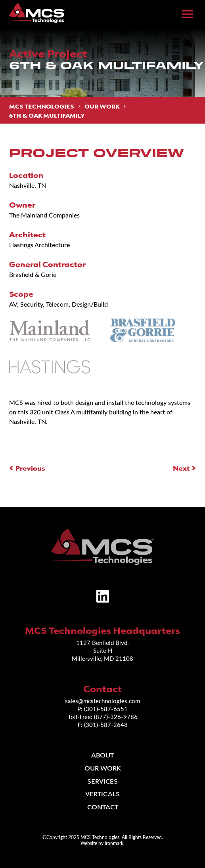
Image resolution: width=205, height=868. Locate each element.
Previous (30, 468)
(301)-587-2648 (106, 725)
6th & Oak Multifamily (47, 115)
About (102, 755)
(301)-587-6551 (106, 709)
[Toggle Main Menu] (187, 14)
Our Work (102, 106)
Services (102, 781)
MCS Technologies (42, 106)
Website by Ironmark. (102, 843)
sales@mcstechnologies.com (102, 701)
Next (181, 468)
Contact (103, 807)
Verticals (102, 794)
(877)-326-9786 (116, 717)
